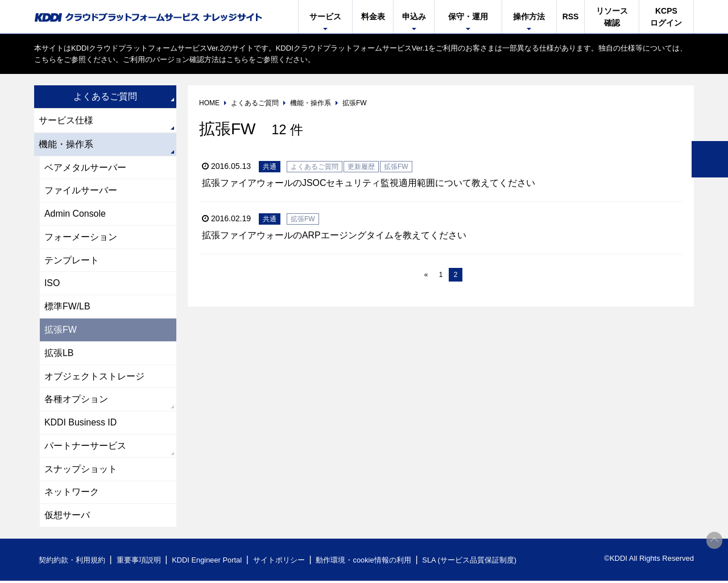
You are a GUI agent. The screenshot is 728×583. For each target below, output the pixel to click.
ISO (52, 284)
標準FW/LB (67, 307)
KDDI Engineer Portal (208, 562)
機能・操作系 (66, 144)
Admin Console (75, 214)
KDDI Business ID (81, 424)
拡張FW (61, 331)
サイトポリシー (281, 562)
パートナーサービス (85, 447)
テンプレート (72, 261)
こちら (45, 59)
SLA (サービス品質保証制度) (472, 562)
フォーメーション (81, 237)
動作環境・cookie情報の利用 (366, 562)
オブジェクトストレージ (94, 377)
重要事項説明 (139, 562)
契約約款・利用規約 (72, 562)
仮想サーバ (67, 517)
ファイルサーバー (81, 191)
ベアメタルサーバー (85, 168)
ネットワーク (72, 494)
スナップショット (81, 471)
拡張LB (59, 354)
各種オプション (76, 401)
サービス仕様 (66, 120)
